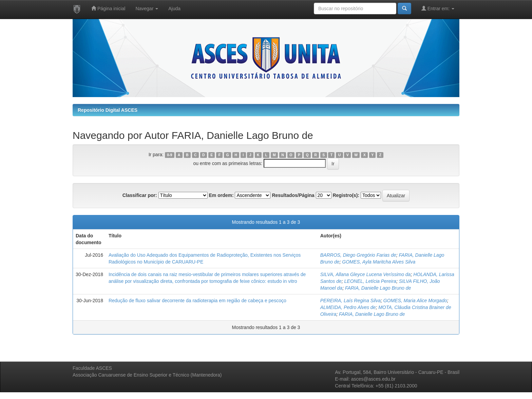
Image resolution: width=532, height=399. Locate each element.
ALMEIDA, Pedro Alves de (348, 307)
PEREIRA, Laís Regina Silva (350, 301)
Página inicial (108, 8)
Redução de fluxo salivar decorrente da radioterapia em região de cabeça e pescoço (197, 301)
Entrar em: (438, 8)
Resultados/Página (293, 195)
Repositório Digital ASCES (108, 110)
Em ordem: (221, 195)
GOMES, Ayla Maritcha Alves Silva (379, 262)
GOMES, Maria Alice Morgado (415, 301)
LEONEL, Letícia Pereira (370, 281)
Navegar (147, 8)
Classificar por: (140, 195)
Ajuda (174, 8)
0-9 (169, 155)
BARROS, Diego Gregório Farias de (358, 255)
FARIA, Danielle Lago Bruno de (378, 288)
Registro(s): (346, 195)
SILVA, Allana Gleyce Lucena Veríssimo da (366, 274)
